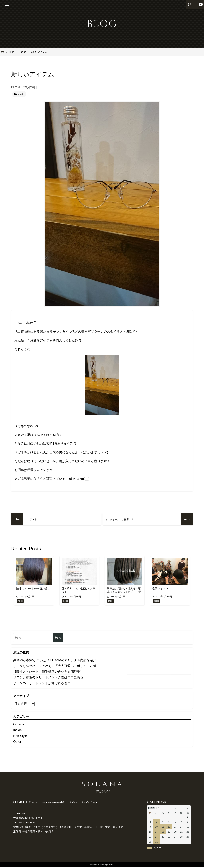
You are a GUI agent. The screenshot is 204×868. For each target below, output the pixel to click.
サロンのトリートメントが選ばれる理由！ (43, 684)
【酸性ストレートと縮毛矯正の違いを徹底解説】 (48, 672)
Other (17, 742)
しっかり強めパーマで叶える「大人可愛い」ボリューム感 (55, 666)
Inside (17, 731)
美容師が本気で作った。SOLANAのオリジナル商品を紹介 (55, 661)
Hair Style (20, 736)
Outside (19, 725)
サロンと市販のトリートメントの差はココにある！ (50, 678)
